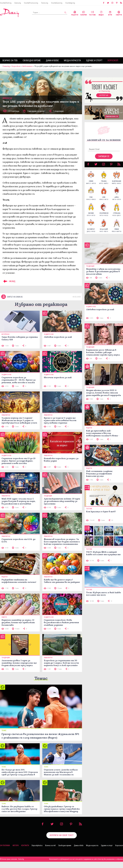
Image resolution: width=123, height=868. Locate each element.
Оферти (119, 13)
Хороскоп (113, 60)
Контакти (25, 845)
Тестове (92, 13)
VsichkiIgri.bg (70, 3)
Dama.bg (18, 3)
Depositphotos (37, 845)
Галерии (83, 13)
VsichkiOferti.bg (6, 3)
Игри (110, 13)
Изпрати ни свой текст (62, 835)
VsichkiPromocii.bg (31, 3)
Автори (16, 845)
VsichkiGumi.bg (57, 3)
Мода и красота (72, 60)
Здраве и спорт (94, 60)
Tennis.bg (45, 3)
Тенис (41, 678)
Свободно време (32, 60)
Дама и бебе (52, 60)
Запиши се (104, 156)
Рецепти (75, 13)
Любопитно (27, 66)
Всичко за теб (10, 60)
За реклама (5, 845)
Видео (101, 13)
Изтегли (104, 95)
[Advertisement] (61, 38)
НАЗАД (9, 281)
